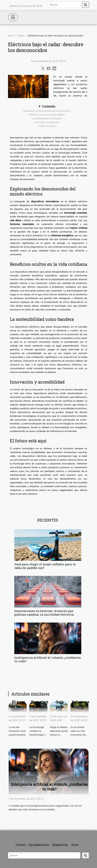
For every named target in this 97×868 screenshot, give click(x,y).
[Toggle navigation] (13, 17)
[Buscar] (64, 5)
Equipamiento (39, 845)
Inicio (11, 36)
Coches (21, 36)
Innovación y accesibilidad (47, 122)
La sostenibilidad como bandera (47, 119)
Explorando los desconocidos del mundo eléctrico (47, 111)
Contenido (49, 107)
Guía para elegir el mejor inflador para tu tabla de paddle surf (45, 566)
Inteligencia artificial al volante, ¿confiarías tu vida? (48, 659)
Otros (75, 845)
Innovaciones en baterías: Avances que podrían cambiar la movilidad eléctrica (44, 613)
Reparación (60, 845)
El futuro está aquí (47, 126)
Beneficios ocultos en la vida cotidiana (47, 115)
